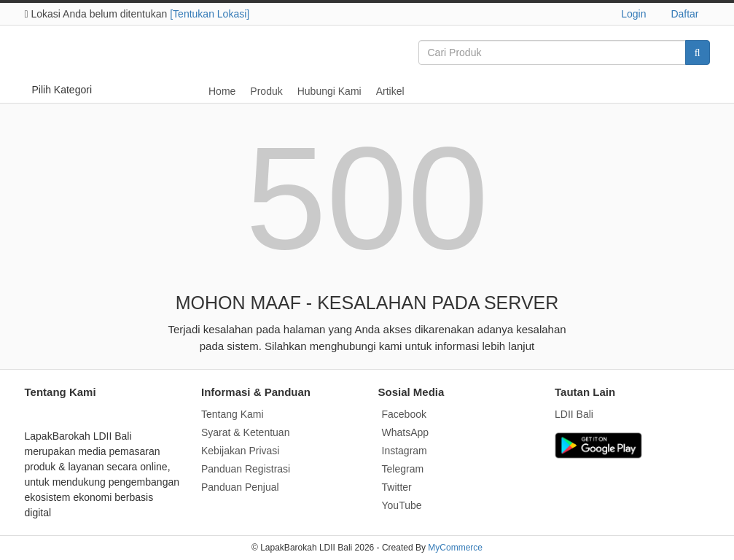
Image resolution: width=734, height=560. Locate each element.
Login (633, 14)
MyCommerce (455, 548)
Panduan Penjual (240, 487)
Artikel (390, 91)
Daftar (684, 14)
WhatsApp (406, 432)
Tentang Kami (233, 414)
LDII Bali (574, 414)
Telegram (403, 469)
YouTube (402, 505)
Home (222, 91)
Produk (266, 91)
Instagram (405, 451)
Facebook (404, 414)
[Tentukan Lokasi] (210, 14)
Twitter (397, 487)
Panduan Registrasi (246, 469)
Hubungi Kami (329, 91)
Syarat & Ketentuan (245, 432)
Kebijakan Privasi (240, 451)
